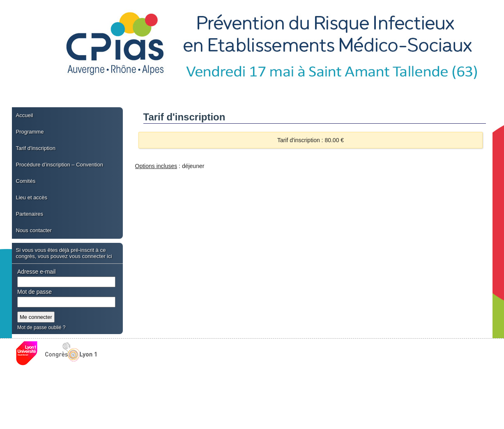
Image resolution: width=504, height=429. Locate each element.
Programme (30, 132)
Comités (26, 181)
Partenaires (30, 214)
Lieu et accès (32, 197)
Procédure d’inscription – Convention (60, 165)
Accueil (25, 115)
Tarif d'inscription (36, 148)
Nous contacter (34, 230)
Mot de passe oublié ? (41, 328)
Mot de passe (35, 292)
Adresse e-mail (36, 272)
